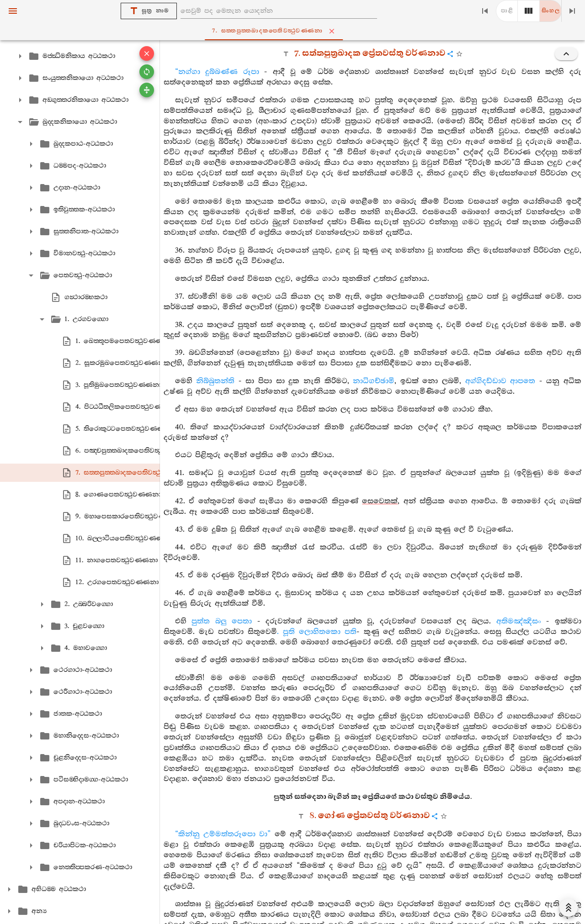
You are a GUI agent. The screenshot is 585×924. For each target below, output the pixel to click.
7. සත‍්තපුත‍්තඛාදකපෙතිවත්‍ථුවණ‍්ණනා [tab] (294, 31)
